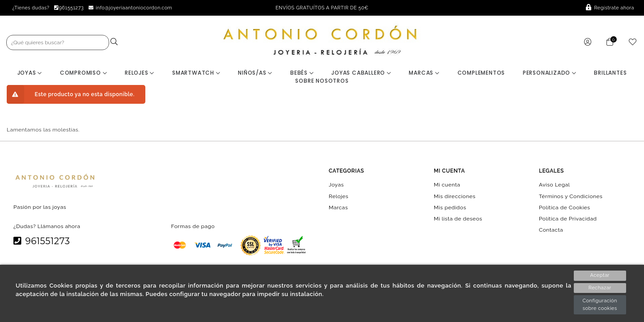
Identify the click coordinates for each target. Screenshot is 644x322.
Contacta (551, 230)
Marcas (424, 73)
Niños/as (255, 73)
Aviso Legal (554, 185)
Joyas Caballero (361, 73)
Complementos (481, 73)
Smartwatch (196, 73)
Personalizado (550, 73)
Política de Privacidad (568, 219)
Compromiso (84, 73)
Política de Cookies (565, 207)
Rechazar (600, 288)
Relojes (140, 73)
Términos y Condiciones (571, 196)
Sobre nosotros (322, 81)
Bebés (302, 73)
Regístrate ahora (610, 8)
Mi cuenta (447, 185)
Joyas (30, 73)
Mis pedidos (450, 207)
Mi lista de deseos (458, 219)
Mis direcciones (455, 196)
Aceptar (600, 275)
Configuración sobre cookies (600, 305)
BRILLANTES (610, 73)
